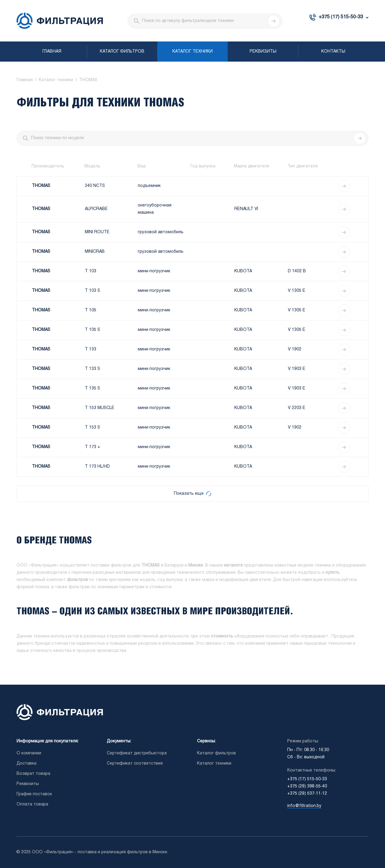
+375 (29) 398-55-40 (307, 786)
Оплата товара (32, 804)
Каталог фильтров (122, 52)
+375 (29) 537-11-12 (307, 794)
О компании (29, 753)
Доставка (26, 764)
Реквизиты (263, 52)
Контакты (333, 52)
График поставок (34, 794)
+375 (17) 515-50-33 (341, 17)
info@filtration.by (304, 806)
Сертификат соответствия (135, 764)
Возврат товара (33, 774)
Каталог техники (192, 52)
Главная (52, 52)
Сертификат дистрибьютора (137, 753)
